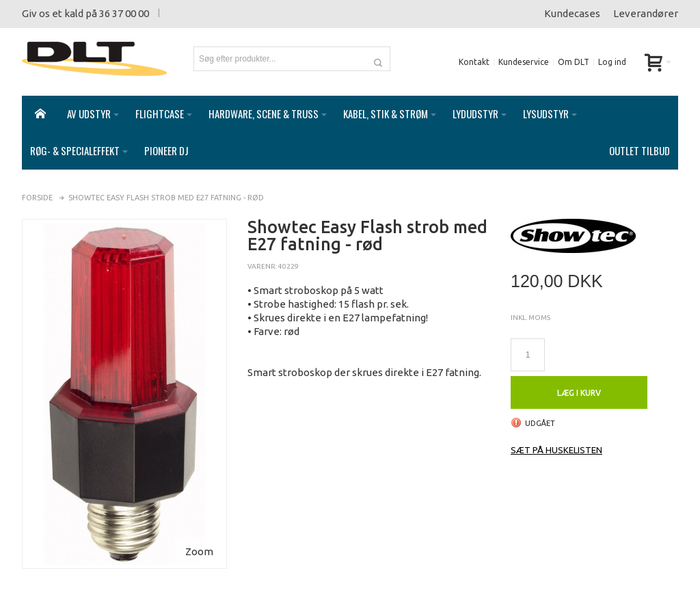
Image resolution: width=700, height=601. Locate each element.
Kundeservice (524, 62)
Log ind (612, 62)
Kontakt (474, 62)
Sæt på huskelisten (556, 436)
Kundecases (572, 13)
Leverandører (646, 13)
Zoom (199, 538)
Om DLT (574, 62)
